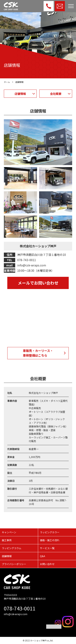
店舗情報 (20, 94)
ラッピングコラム (12, 548)
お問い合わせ (47, 564)
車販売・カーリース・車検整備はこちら (38, 353)
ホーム (7, 82)
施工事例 (7, 540)
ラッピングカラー (50, 532)
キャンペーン (9, 532)
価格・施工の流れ (50, 540)
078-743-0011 (20, 608)
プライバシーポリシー (14, 564)
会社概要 (56, 94)
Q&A (42, 556)
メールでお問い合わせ (38, 283)
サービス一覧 (47, 548)
